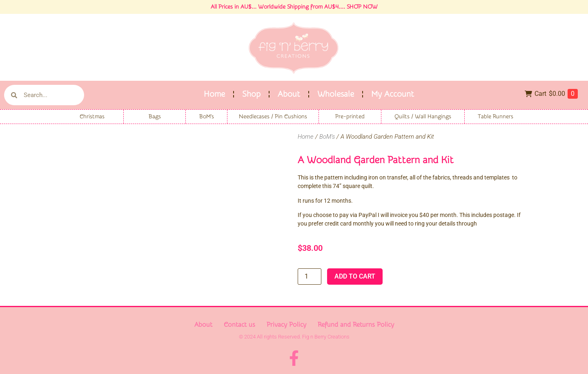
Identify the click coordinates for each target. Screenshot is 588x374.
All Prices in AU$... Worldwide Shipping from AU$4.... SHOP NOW (294, 7)
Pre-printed (350, 117)
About (289, 94)
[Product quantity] (310, 277)
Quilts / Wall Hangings (423, 117)
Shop (251, 94)
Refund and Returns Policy (356, 325)
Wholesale (336, 94)
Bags (155, 117)
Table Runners (496, 117)
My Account (393, 94)
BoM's (207, 117)
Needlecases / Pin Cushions (273, 117)
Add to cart (355, 276)
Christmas (92, 117)
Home (214, 94)
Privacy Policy (286, 325)
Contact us (239, 325)
